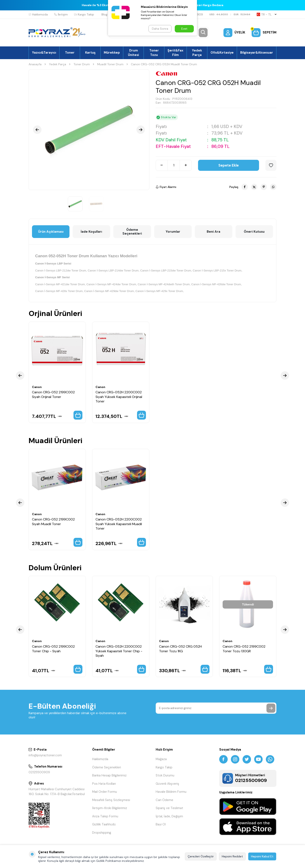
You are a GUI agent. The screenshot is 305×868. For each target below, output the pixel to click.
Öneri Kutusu (254, 232)
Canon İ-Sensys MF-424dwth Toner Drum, (164, 284)
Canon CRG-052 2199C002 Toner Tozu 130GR (244, 649)
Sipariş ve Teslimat (169, 808)
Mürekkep (112, 53)
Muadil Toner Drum (110, 64)
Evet (184, 29)
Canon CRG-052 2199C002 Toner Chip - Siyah (53, 649)
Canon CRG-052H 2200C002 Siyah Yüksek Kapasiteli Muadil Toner (119, 524)
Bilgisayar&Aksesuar (257, 53)
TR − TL (267, 14)
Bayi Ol (161, 824)
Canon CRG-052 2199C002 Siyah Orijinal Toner (53, 394)
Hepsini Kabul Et (262, 856)
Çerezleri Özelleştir (201, 856)
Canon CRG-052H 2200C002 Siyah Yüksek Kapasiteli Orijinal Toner (119, 397)
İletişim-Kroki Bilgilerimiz (110, 808)
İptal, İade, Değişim (169, 816)
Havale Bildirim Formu (171, 792)
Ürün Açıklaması (51, 232)
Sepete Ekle (229, 165)
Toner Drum (82, 64)
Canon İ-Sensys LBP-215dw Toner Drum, (166, 271)
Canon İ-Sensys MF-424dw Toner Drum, (112, 284)
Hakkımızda (38, 14)
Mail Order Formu (105, 792)
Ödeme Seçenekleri (132, 232)
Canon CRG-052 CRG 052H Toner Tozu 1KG (180, 649)
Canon (37, 387)
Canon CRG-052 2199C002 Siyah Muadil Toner (53, 522)
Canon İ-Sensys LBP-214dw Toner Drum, (114, 271)
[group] (89, 130)
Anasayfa (35, 64)
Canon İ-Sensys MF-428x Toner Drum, (59, 291)
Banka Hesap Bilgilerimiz (109, 775)
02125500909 (39, 772)
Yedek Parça (197, 53)
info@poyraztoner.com (45, 755)
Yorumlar (173, 232)
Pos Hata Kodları (104, 784)
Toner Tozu (154, 53)
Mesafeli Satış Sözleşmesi (111, 800)
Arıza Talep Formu (105, 816)
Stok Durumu (165, 775)
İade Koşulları (91, 232)
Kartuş (90, 53)
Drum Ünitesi (133, 53)
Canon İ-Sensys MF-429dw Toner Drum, (110, 291)
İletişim (61, 14)
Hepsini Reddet (232, 856)
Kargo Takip (84, 14)
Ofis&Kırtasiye (222, 53)
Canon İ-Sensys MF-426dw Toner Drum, (216, 284)
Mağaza (161, 759)
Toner (70, 53)
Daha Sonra (160, 29)
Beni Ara (213, 232)
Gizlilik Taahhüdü (104, 824)
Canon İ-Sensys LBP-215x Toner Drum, (218, 271)
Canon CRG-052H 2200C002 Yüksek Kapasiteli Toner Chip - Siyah (119, 651)
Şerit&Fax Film (175, 53)
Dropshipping (102, 833)
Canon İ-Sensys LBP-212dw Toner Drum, (61, 271)
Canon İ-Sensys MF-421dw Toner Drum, (60, 284)
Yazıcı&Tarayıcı (44, 53)
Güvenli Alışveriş (167, 784)
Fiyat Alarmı (166, 187)
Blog (104, 14)
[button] (37, 130)
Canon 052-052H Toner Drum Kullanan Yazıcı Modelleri (86, 256)
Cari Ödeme (164, 800)
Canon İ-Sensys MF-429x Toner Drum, (160, 291)
